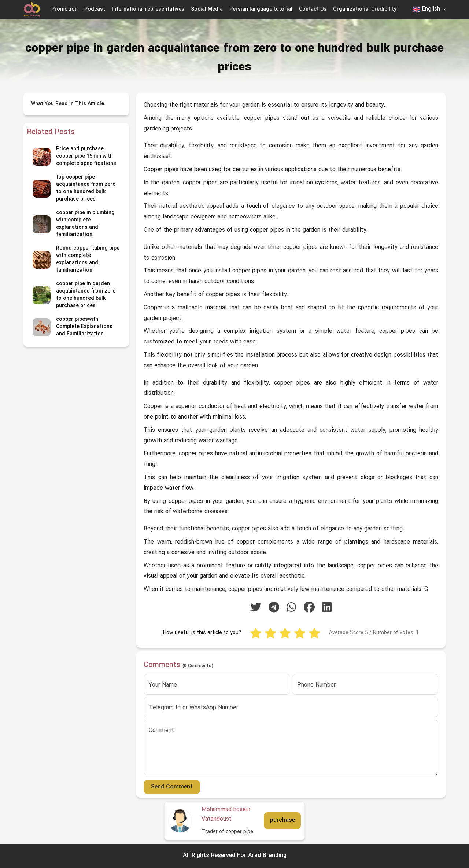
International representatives (148, 9)
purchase (282, 820)
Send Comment (172, 787)
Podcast (95, 9)
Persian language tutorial (261, 9)
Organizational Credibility (365, 9)
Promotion (64, 9)
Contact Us (313, 9)
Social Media (207, 9)
